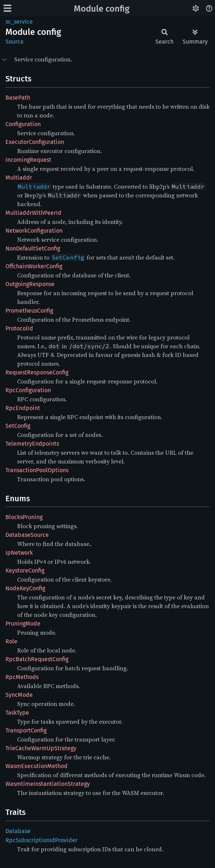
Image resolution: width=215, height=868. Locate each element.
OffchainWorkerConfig (34, 266)
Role (11, 641)
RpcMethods (22, 677)
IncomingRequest (28, 160)
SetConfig (18, 426)
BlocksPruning (24, 517)
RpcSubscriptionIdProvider (41, 840)
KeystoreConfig (25, 570)
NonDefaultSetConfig (33, 248)
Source (15, 42)
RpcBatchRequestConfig (37, 659)
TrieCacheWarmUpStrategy (41, 748)
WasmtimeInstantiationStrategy (48, 784)
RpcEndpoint (23, 408)
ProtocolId (19, 328)
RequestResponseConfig (37, 372)
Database (18, 831)
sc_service (19, 22)
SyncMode (19, 695)
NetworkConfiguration (34, 231)
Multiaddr (19, 178)
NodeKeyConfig (25, 588)
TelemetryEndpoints (32, 444)
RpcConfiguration (28, 390)
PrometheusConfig (29, 311)
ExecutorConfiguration (35, 142)
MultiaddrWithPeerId (33, 213)
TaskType (17, 713)
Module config (102, 9)
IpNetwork (19, 553)
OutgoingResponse (30, 284)
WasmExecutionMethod (37, 766)
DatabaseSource (27, 535)
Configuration (23, 124)
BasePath (18, 98)
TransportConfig (26, 730)
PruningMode (23, 624)
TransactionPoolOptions (37, 470)
